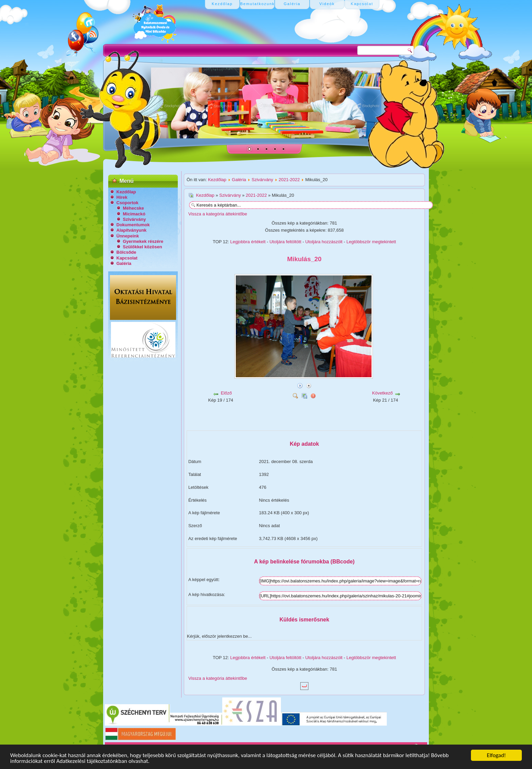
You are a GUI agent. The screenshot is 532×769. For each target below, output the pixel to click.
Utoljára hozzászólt (324, 242)
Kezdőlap (126, 192)
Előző (226, 393)
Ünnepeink (128, 236)
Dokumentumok (133, 225)
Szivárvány (134, 219)
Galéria (124, 263)
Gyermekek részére (143, 241)
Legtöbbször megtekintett (371, 242)
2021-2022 (289, 180)
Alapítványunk (131, 230)
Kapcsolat (127, 258)
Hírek (122, 197)
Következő (383, 393)
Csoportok (127, 203)
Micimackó (134, 214)
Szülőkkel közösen (142, 247)
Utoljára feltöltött (285, 242)
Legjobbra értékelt (248, 242)
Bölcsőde (126, 252)
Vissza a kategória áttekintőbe (218, 214)
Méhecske (133, 208)
